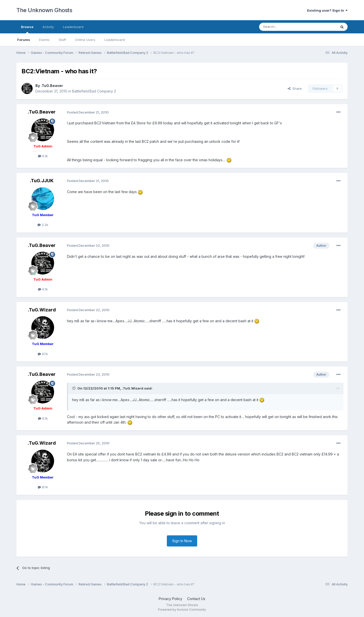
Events (44, 40)
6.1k (43, 156)
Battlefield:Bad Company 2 (94, 91)
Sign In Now (182, 541)
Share (295, 88)
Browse (27, 29)
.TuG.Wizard (42, 310)
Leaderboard (115, 40)
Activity (48, 27)
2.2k (43, 225)
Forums (24, 40)
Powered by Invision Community (182, 610)
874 (43, 354)
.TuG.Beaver (52, 86)
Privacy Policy (170, 599)
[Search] (285, 27)
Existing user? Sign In (327, 10)
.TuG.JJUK (42, 181)
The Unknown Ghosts (44, 10)
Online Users (85, 40)
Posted (88, 112)
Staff (62, 40)
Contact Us (196, 599)
